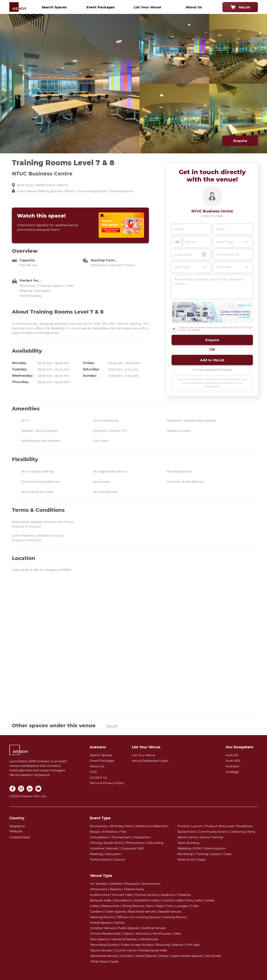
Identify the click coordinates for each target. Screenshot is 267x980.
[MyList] (240, 7)
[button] (212, 340)
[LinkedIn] (30, 789)
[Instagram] (21, 789)
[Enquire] (240, 141)
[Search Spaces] (54, 7)
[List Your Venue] (147, 7)
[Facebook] (12, 789)
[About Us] (194, 7)
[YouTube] (38, 789)
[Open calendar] (204, 255)
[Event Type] (233, 242)
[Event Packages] (101, 7)
